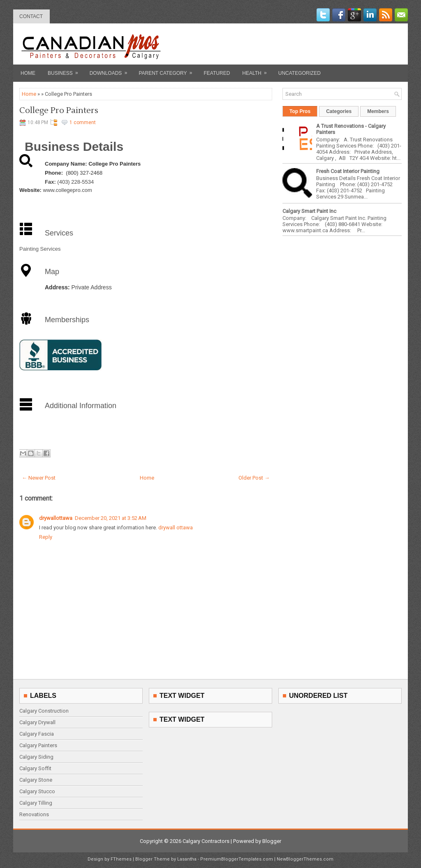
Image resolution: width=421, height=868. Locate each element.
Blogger (272, 841)
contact (31, 16)
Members (378, 111)
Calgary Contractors (206, 841)
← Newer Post (39, 478)
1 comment (83, 122)
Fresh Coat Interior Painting (348, 171)
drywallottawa (56, 518)
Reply (46, 537)
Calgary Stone (36, 780)
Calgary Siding (36, 757)
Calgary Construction (44, 711)
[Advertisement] (305, 44)
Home (28, 73)
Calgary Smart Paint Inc (309, 211)
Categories (339, 111)
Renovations (34, 814)
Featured (217, 73)
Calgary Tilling (36, 803)
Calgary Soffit (35, 768)
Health (257, 70)
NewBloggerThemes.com (305, 859)
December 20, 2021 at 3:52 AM (111, 518)
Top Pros (300, 111)
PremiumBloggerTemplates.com (237, 859)
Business (66, 70)
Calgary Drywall (37, 722)
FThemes (121, 859)
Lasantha (187, 859)
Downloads (111, 70)
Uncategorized (300, 73)
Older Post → (254, 478)
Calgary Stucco (37, 791)
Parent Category (168, 70)
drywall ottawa (176, 527)
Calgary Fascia (37, 734)
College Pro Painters (59, 111)
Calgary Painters (38, 745)
